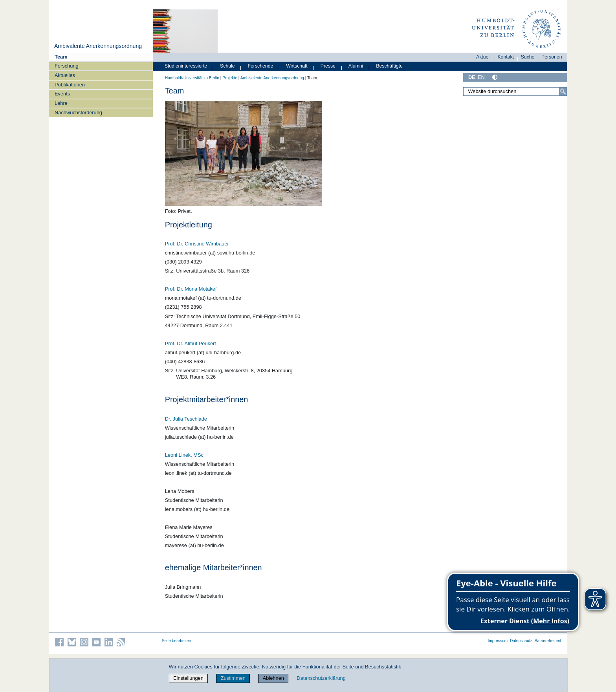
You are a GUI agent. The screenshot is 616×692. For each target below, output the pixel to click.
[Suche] (563, 92)
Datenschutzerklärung (321, 678)
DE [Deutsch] (472, 77)
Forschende (261, 66)
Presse (328, 66)
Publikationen (70, 85)
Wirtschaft (297, 66)
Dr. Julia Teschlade (186, 419)
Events (62, 94)
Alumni (356, 66)
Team (61, 57)
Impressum (498, 641)
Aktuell (483, 57)
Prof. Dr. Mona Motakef (191, 289)
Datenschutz (521, 641)
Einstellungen (188, 678)
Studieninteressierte (186, 66)
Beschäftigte (389, 66)
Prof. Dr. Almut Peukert (191, 343)
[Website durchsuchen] (515, 92)
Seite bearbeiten (177, 641)
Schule (227, 66)
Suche (528, 57)
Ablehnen (273, 678)
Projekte (230, 78)
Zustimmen (233, 678)
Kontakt (506, 57)
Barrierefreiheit (548, 641)
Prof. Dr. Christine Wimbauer (197, 244)
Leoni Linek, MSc (184, 455)
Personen (552, 57)
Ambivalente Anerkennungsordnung (98, 46)
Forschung (66, 66)
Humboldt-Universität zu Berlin (192, 78)
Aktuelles (65, 75)
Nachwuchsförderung (78, 113)
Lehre (61, 103)
